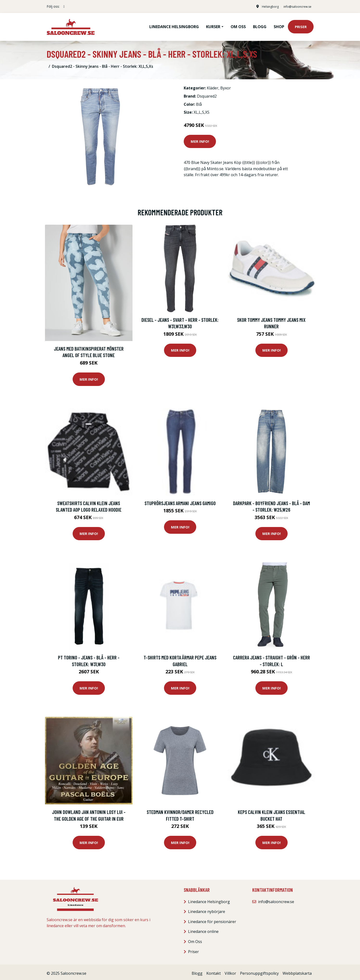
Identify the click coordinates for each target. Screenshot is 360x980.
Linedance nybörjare (207, 909)
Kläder (213, 86)
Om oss (238, 25)
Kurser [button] (213, 25)
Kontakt (214, 971)
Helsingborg (263, 6)
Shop (279, 25)
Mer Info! (200, 139)
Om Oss (195, 939)
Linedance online (203, 929)
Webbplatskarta (297, 971)
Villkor (230, 971)
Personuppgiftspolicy (259, 971)
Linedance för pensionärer (212, 919)
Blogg (260, 25)
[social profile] (64, 6)
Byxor (226, 86)
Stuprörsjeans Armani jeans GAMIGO (180, 501)
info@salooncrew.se (294, 6)
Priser (301, 25)
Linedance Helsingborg (174, 25)
